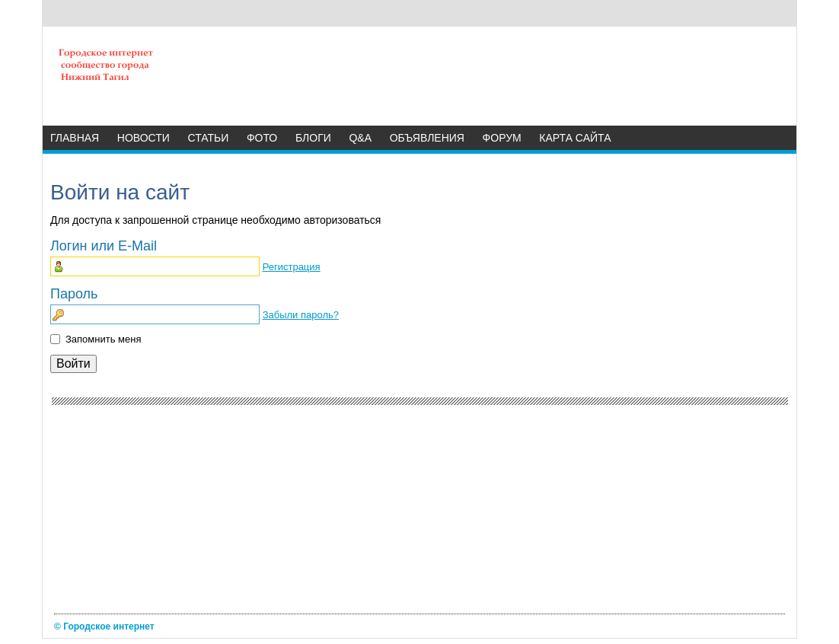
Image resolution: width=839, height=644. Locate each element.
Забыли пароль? (301, 315)
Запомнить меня (103, 339)
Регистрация (292, 267)
